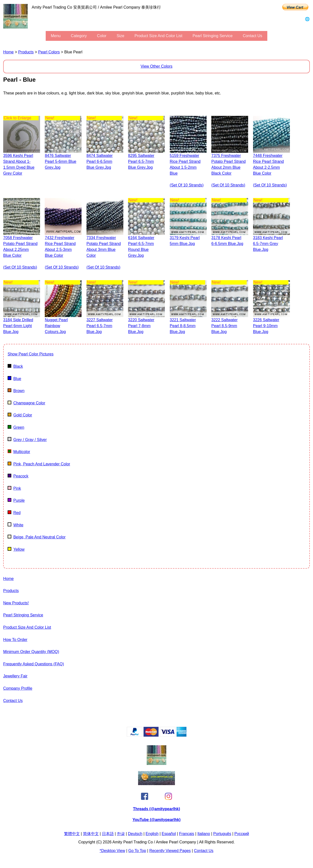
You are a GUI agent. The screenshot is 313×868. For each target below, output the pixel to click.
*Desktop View (112, 851)
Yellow (16, 549)
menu (56, 36)
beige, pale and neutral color (37, 537)
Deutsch (135, 834)
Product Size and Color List (158, 36)
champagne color (26, 403)
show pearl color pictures (31, 354)
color (102, 36)
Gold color (20, 415)
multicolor (19, 452)
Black (15, 366)
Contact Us (252, 36)
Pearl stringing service (213, 36)
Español (169, 834)
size (121, 36)
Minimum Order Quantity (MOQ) (31, 652)
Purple (16, 500)
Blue (14, 379)
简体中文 (91, 834)
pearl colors (49, 52)
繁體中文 (72, 834)
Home (8, 52)
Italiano (204, 834)
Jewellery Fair (15, 676)
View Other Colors (156, 66)
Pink (14, 488)
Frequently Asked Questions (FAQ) (34, 664)
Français (187, 834)
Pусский (242, 834)
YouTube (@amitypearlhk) (156, 820)
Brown (16, 391)
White (15, 525)
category (79, 36)
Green (16, 427)
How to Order (15, 640)
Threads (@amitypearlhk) (156, 809)
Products (26, 52)
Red (14, 513)
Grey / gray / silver (27, 440)
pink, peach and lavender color (39, 464)
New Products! (16, 603)
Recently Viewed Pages (170, 851)
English (152, 834)
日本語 (108, 834)
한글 (121, 834)
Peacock (18, 476)
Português (222, 834)
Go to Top (137, 851)
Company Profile (18, 688)
